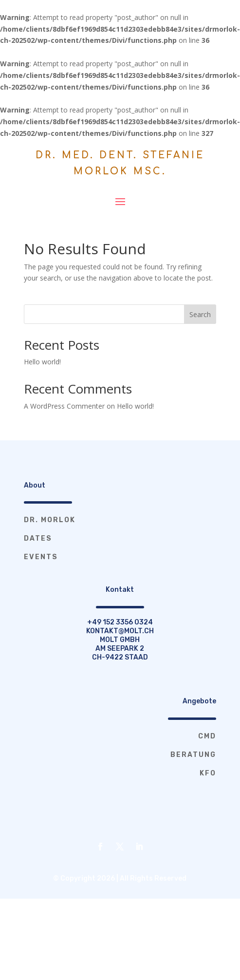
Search (200, 314)
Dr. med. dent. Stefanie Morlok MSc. (120, 163)
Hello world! (42, 362)
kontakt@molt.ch (120, 631)
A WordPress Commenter (64, 406)
